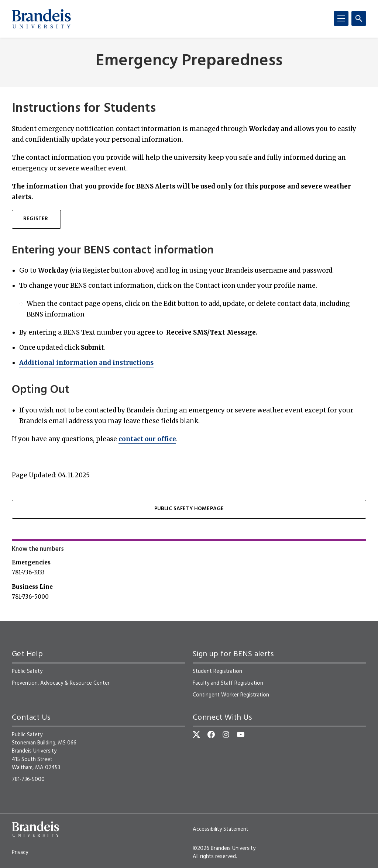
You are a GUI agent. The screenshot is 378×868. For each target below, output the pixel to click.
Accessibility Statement (221, 829)
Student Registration (217, 671)
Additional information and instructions (86, 363)
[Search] (359, 18)
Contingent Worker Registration (231, 695)
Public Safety (27, 671)
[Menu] (341, 18)
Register (36, 219)
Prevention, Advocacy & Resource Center (61, 683)
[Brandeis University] (41, 19)
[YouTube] (241, 734)
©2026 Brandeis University (224, 848)
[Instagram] (226, 734)
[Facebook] (211, 734)
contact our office (147, 439)
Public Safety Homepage (189, 509)
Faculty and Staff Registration (228, 683)
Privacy (20, 853)
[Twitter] (196, 734)
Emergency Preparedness (189, 61)
